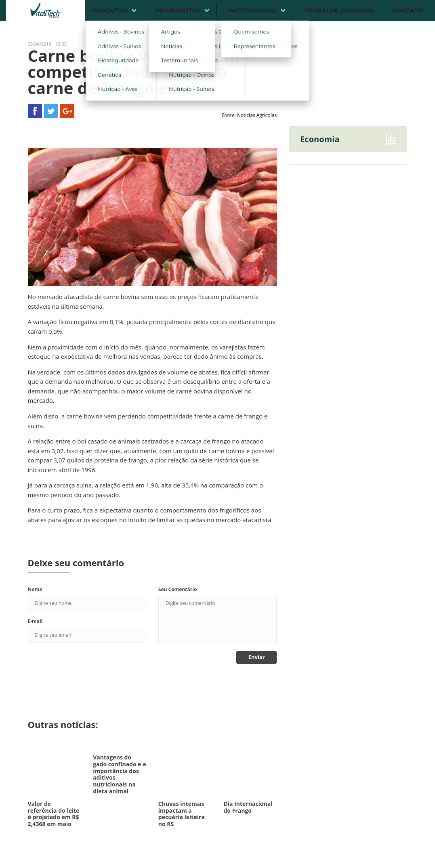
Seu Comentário (178, 589)
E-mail (35, 621)
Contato (407, 10)
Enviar (257, 657)
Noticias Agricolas (257, 115)
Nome (35, 589)
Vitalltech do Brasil (46, 10)
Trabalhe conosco (339, 10)
